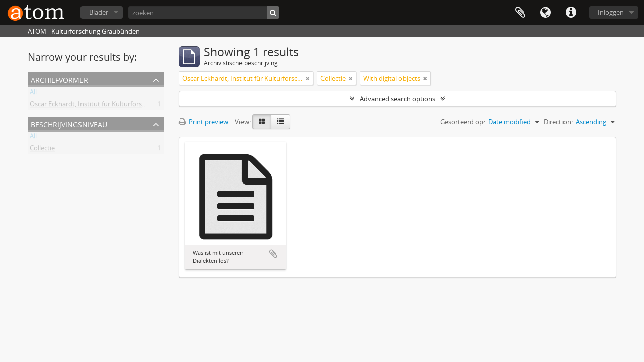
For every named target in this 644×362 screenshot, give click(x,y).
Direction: (558, 122)
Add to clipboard (273, 254)
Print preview (204, 122)
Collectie (42, 150)
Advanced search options (397, 99)
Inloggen (611, 12)
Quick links (571, 13)
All (33, 94)
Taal (545, 13)
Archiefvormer (59, 79)
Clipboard (520, 13)
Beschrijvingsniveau (69, 123)
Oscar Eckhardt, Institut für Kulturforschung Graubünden (115, 106)
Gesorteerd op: (463, 122)
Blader (99, 12)
